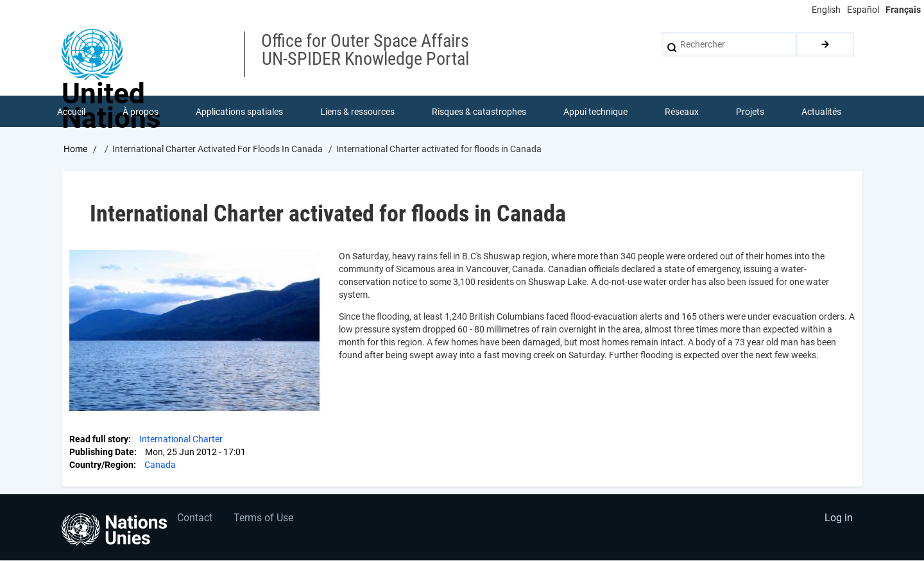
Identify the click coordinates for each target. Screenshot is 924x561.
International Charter (181, 440)
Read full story (99, 440)
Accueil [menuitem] (71, 112)
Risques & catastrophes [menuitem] (479, 112)
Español (863, 10)
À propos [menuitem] (141, 112)
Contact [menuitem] (195, 520)
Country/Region (101, 465)
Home (75, 150)
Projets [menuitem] (750, 112)
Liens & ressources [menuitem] (357, 112)
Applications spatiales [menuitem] (239, 112)
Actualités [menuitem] (821, 112)
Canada (160, 465)
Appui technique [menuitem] (595, 112)
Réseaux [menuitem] (682, 112)
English (826, 10)
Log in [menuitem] (838, 520)
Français (903, 10)
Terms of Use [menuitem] (265, 520)
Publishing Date (102, 453)
